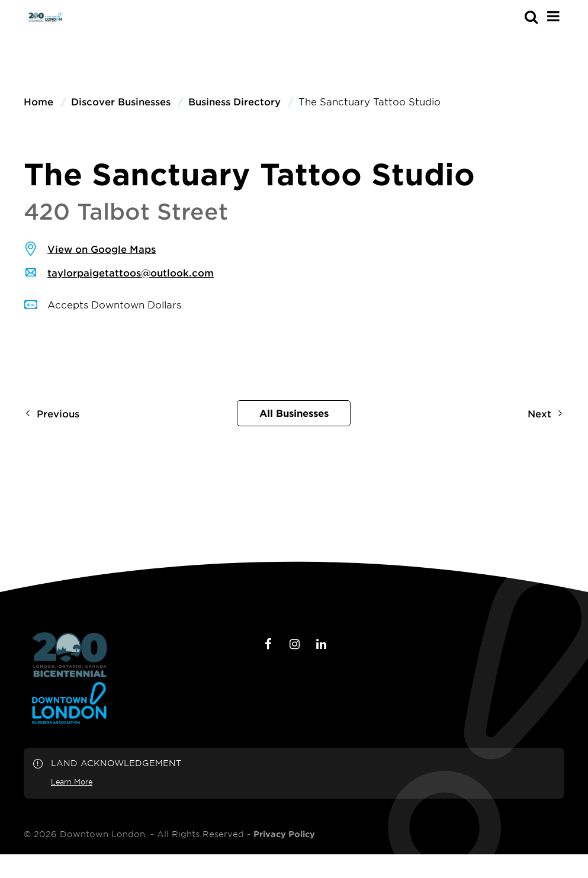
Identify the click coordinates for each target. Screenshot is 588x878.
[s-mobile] (510, 17)
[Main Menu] (553, 16)
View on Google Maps (102, 249)
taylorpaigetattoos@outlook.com (131, 272)
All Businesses (294, 413)
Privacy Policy (284, 834)
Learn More (72, 781)
